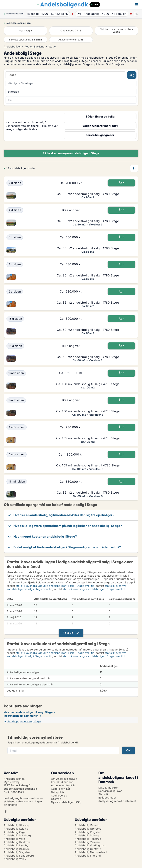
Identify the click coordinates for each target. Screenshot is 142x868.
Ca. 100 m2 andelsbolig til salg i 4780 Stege (88, 384)
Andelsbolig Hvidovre (17, 842)
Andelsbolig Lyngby (16, 845)
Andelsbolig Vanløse (87, 842)
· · (49, 14)
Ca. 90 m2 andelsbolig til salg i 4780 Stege (88, 194)
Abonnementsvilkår (63, 785)
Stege (52, 47)
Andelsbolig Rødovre (17, 849)
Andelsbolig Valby (15, 859)
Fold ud (68, 633)
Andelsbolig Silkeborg (17, 835)
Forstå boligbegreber (100, 135)
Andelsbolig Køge (15, 832)
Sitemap (56, 799)
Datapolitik (58, 792)
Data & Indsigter (108, 788)
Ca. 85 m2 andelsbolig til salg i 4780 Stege (88, 248)
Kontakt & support (62, 782)
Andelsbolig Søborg (87, 835)
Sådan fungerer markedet (100, 126)
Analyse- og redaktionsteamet (117, 801)
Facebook (6, 811)
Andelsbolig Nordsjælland (91, 852)
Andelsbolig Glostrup (17, 825)
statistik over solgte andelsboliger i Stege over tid (94, 589)
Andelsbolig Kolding (16, 829)
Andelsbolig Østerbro (88, 825)
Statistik (103, 794)
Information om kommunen (21, 716)
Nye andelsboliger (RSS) (66, 802)
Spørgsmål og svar (110, 791)
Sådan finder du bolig (100, 117)
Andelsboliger (12, 47)
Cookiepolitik (59, 795)
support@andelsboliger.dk (20, 789)
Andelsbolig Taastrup (88, 839)
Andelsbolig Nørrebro (88, 829)
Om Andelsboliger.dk (64, 779)
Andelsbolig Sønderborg (19, 856)
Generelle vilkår (61, 789)
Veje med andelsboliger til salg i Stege (28, 712)
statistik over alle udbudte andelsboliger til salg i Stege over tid (55, 586)
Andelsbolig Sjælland (88, 856)
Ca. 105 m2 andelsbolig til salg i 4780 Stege (88, 438)
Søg (132, 75)
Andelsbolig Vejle (14, 839)
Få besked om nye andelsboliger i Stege (71, 153)
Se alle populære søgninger (24, 721)
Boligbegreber (107, 797)
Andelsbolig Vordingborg (90, 845)
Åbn (121, 183)
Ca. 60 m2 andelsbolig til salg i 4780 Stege (88, 330)
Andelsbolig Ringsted (88, 832)
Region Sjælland (35, 47)
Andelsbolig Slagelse (17, 852)
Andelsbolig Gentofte (88, 849)
